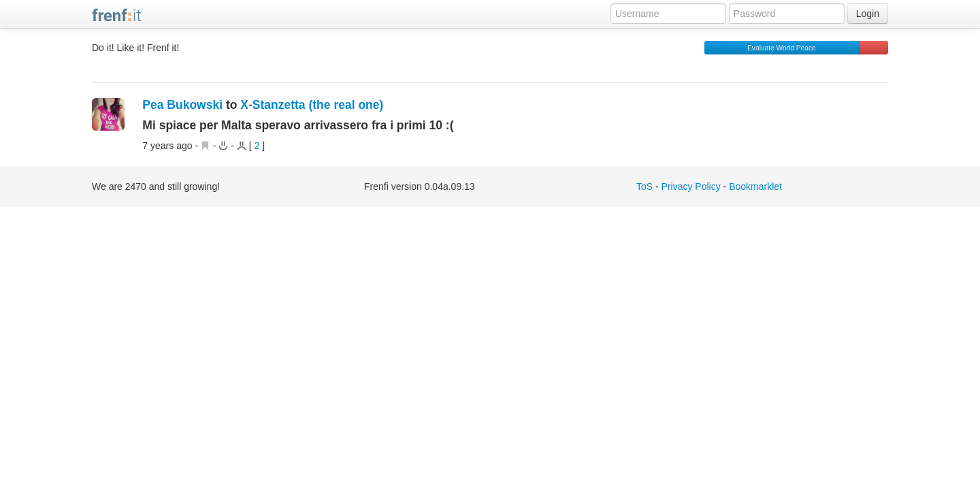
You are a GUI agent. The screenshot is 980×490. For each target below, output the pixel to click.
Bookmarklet (755, 186)
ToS (644, 186)
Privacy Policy (691, 186)
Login (868, 14)
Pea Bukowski (182, 105)
